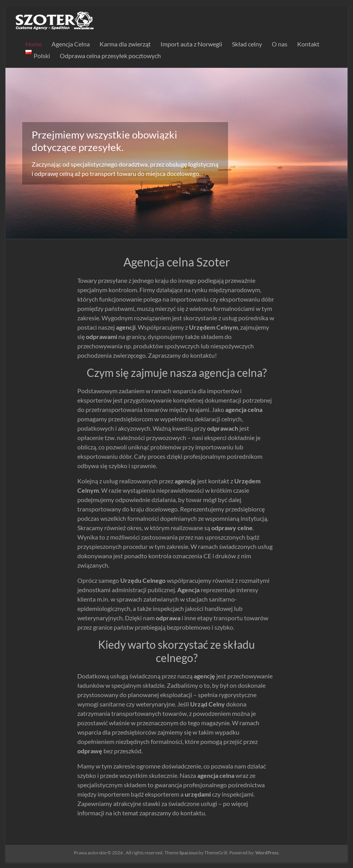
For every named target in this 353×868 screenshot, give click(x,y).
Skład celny (247, 44)
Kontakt (308, 44)
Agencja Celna (71, 44)
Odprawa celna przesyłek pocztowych (110, 56)
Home (34, 44)
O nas (280, 44)
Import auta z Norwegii (191, 44)
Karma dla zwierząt (125, 44)
